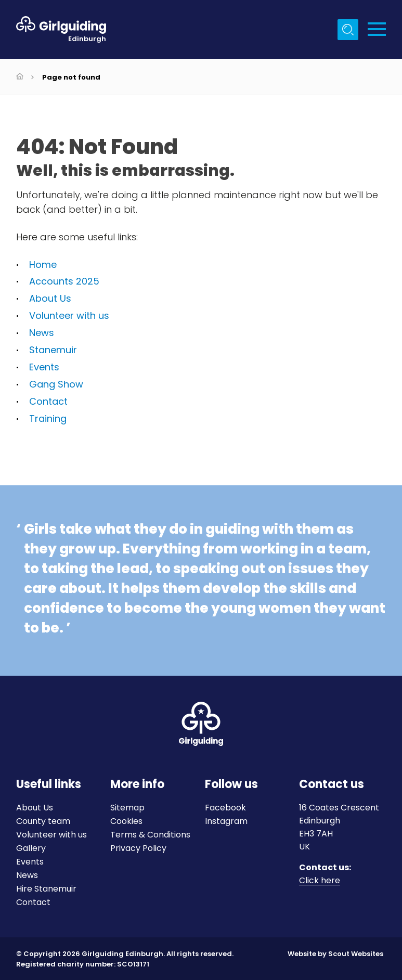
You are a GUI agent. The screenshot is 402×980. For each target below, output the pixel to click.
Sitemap (127, 808)
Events (44, 367)
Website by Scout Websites (335, 954)
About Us (50, 298)
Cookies (126, 821)
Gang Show (56, 384)
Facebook (225, 808)
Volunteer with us (69, 315)
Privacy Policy (138, 848)
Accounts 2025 (64, 281)
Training (48, 418)
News (42, 333)
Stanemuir (53, 350)
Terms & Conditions (150, 835)
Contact (48, 401)
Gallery (31, 848)
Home (43, 265)
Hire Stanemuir (46, 889)
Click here (320, 881)
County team (43, 821)
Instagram (226, 821)
